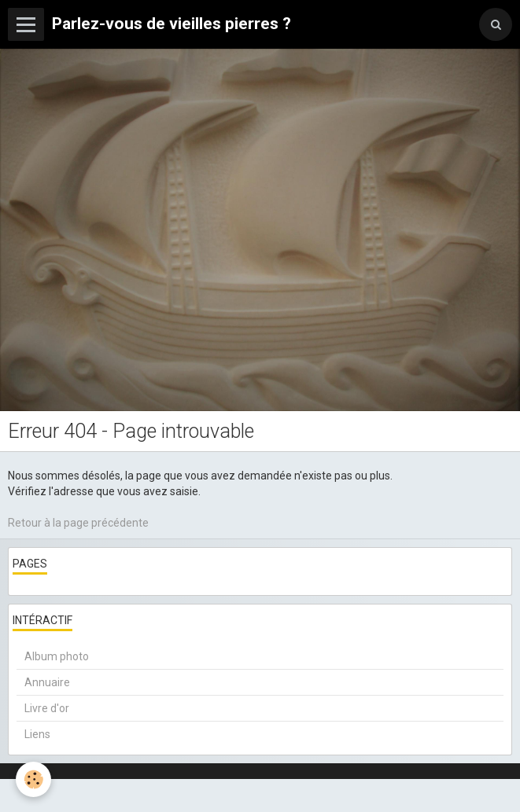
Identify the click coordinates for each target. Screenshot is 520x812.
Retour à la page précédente (78, 523)
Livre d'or (47, 708)
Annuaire (47, 682)
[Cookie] (33, 779)
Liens (37, 734)
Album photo (57, 656)
